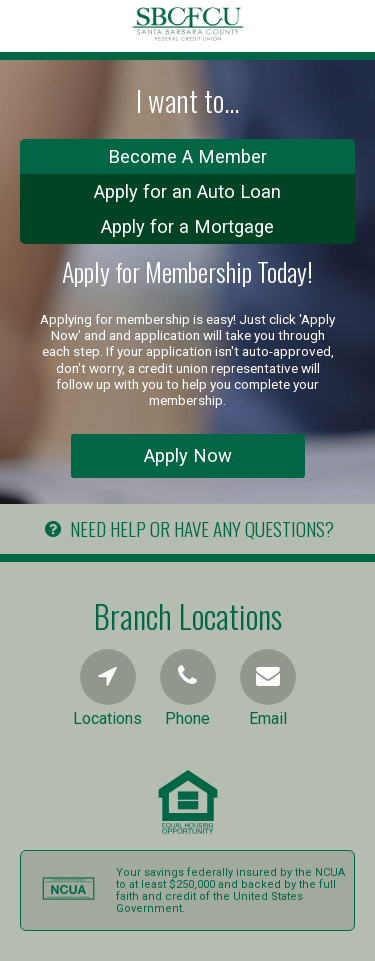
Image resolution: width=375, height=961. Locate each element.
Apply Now (188, 455)
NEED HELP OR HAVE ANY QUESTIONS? (187, 528)
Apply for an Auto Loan (187, 191)
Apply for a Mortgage (187, 226)
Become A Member (187, 156)
